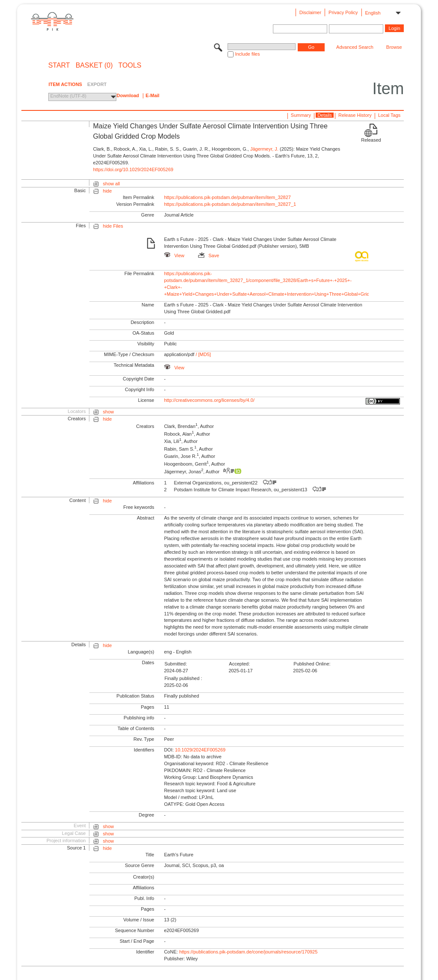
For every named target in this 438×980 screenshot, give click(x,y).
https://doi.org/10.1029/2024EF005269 (133, 169)
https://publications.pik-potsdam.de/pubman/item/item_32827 (227, 197)
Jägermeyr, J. (264, 149)
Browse (394, 47)
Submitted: (176, 664)
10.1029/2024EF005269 (200, 750)
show (109, 412)
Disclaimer (310, 12)
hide (108, 191)
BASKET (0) (94, 65)
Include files (247, 54)
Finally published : (183, 678)
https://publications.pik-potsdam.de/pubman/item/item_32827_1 (230, 204)
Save (209, 255)
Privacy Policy (343, 12)
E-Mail (152, 95)
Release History (355, 115)
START (59, 65)
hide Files (113, 226)
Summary (301, 115)
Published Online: (312, 664)
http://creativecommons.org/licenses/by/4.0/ (209, 400)
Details (325, 115)
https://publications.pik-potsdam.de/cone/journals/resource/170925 (248, 952)
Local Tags (389, 115)
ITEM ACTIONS (65, 84)
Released (371, 140)
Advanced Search (355, 47)
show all (112, 184)
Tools (130, 65)
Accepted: (239, 664)
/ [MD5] (203, 354)
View (174, 255)
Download (128, 95)
